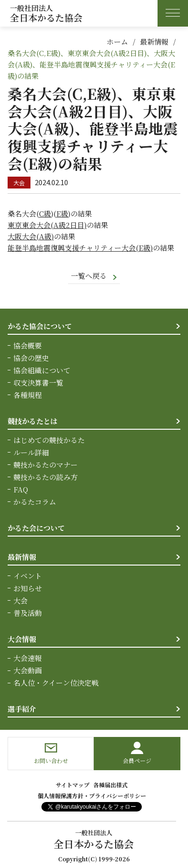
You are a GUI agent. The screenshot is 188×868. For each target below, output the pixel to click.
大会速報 (28, 658)
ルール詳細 (31, 452)
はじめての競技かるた (49, 440)
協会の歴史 (31, 358)
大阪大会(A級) (31, 236)
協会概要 (28, 345)
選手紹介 (22, 709)
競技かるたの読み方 (45, 477)
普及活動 (28, 613)
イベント (28, 576)
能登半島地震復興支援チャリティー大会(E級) (80, 248)
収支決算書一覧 (38, 382)
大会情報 (22, 639)
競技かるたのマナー (45, 465)
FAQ (21, 489)
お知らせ (28, 588)
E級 (62, 213)
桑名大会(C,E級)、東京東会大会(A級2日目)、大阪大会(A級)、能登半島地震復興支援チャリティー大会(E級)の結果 (91, 64)
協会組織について (42, 370)
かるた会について (36, 528)
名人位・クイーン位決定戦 (56, 683)
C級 (45, 213)
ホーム (117, 42)
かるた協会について (40, 326)
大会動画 (28, 670)
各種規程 (28, 395)
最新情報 (154, 42)
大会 (20, 600)
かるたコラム (35, 502)
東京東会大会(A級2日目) (47, 225)
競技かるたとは (33, 421)
